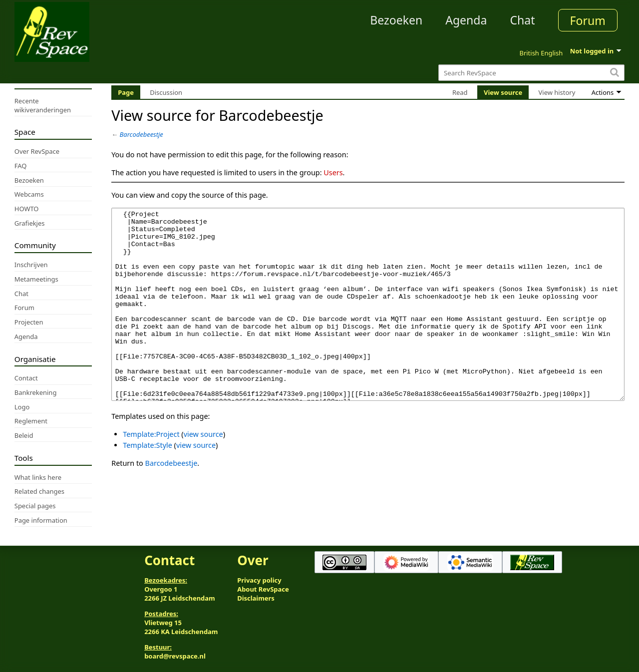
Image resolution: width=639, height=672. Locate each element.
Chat (522, 20)
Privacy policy (259, 580)
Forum (588, 20)
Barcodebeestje (142, 134)
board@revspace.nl (175, 656)
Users (333, 172)
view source (203, 472)
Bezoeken (396, 20)
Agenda (466, 20)
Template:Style (148, 483)
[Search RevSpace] (531, 73)
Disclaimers (256, 598)
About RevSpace (263, 589)
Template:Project (151, 472)
